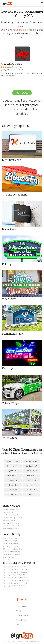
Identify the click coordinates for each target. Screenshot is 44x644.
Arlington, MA (13, 485)
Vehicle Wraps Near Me (10, 509)
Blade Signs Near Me (10, 520)
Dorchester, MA (31, 466)
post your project (20, 30)
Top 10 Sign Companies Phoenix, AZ (15, 583)
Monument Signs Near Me (11, 529)
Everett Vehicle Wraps (10, 541)
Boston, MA (31, 476)
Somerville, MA (31, 471)
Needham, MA (13, 466)
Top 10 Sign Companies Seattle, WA (14, 567)
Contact (19, 625)
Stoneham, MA (13, 476)
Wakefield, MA (31, 461)
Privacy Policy (21, 620)
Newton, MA (31, 480)
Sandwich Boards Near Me (11, 526)
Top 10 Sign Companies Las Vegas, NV (15, 578)
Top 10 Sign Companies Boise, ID (14, 575)
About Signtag (21, 606)
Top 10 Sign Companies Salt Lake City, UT (17, 580)
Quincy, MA (13, 471)
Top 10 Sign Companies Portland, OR (15, 569)
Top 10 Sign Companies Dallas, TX (14, 586)
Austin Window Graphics (11, 546)
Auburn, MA (13, 490)
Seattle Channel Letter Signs (12, 552)
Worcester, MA (13, 461)
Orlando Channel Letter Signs (12, 549)
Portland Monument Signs (11, 544)
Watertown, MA (31, 495)
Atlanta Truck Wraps (9, 557)
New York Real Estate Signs (12, 554)
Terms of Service (22, 615)
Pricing (18, 611)
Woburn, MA (31, 485)
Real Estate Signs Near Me (11, 523)
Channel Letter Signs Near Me (12, 518)
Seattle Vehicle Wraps (10, 538)
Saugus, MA (13, 480)
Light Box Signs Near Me (11, 515)
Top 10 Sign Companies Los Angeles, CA (16, 572)
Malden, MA (31, 490)
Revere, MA (13, 495)
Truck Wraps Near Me (10, 512)
